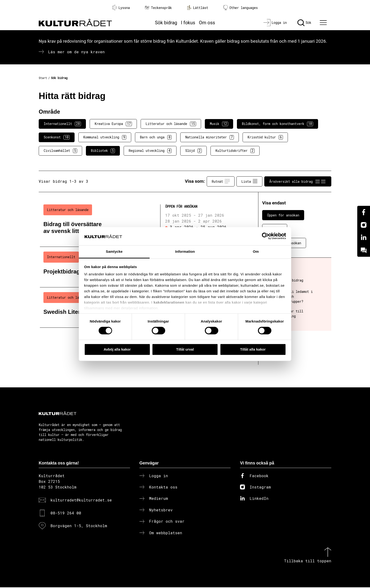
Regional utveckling (150, 151)
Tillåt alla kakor (253, 349)
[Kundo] (364, 250)
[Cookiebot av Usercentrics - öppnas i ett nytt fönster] (265, 236)
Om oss (207, 23)
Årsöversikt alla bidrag (298, 181)
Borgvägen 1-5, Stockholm (79, 527)
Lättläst (198, 8)
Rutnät (221, 181)
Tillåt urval (185, 349)
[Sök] (304, 23)
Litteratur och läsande (171, 124)
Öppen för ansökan (283, 215)
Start (43, 78)
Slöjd (193, 151)
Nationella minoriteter (210, 137)
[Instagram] (364, 225)
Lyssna (121, 8)
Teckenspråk (158, 8)
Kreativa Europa (113, 124)
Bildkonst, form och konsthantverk (277, 124)
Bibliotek (103, 151)
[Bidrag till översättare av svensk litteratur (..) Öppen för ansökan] (141, 223)
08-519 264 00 (66, 514)
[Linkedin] (364, 238)
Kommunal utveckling (105, 137)
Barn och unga (156, 137)
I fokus (188, 23)
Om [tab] (256, 251)
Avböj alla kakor (117, 349)
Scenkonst (57, 137)
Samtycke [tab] (114, 251)
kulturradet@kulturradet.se (81, 501)
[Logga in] (275, 23)
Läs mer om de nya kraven (76, 52)
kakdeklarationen (169, 303)
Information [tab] (185, 251)
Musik (219, 124)
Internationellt (62, 124)
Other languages (240, 8)
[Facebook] (364, 212)
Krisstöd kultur (265, 137)
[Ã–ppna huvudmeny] (324, 23)
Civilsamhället (60, 151)
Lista (249, 181)
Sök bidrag (166, 23)
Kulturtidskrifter (235, 151)
